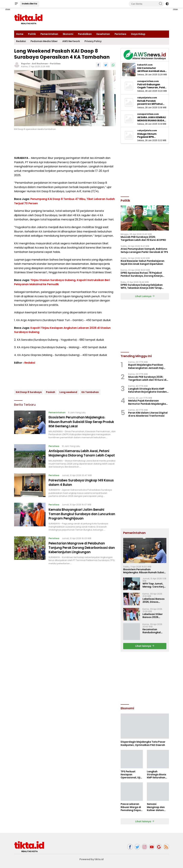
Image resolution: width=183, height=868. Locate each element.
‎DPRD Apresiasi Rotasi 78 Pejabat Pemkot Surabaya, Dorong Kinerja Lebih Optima (142, 274)
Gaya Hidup (138, 34)
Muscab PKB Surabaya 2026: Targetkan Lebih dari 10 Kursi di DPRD (143, 238)
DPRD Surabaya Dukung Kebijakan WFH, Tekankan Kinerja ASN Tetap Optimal (142, 286)
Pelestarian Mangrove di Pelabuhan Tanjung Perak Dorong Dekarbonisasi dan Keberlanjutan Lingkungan (81, 555)
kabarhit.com (145, 65)
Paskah (51, 392)
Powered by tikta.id (91, 859)
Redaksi (21, 41)
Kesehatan (103, 34)
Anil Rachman (40, 64)
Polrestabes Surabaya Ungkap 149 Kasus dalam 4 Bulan (78, 490)
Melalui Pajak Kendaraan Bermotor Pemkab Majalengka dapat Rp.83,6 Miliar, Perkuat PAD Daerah (147, 402)
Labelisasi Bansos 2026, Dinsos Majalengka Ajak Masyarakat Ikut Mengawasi (154, 600)
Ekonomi (68, 34)
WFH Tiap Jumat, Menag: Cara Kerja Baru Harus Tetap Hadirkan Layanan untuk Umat (154, 585)
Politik (32, 34)
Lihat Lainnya (145, 296)
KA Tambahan (90, 392)
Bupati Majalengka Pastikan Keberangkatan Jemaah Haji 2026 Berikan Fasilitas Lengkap (147, 366)
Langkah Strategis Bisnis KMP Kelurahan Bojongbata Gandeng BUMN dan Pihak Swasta (148, 390)
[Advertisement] (146, 678)
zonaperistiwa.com (148, 81)
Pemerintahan (49, 34)
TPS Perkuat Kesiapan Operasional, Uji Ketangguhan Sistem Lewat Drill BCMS (132, 775)
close (8, 9)
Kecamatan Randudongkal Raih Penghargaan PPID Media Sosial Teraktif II (154, 631)
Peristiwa (120, 34)
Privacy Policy (93, 41)
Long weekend (68, 392)
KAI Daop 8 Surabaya (29, 392)
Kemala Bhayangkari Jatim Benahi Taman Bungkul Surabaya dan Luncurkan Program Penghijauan (79, 521)
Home (20, 34)
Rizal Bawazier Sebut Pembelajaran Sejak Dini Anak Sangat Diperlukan (143, 262)
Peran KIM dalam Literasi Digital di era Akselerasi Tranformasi (148, 414)
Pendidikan (85, 34)
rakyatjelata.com (147, 98)
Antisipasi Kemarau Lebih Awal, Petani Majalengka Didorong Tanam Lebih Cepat (82, 458)
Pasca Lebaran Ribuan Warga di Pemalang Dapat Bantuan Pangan (131, 807)
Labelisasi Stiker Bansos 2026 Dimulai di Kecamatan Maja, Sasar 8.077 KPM (154, 616)
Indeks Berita (29, 4)
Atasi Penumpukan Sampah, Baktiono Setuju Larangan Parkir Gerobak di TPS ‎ (145, 250)
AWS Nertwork (71, 41)
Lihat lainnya (145, 646)
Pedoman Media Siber (44, 41)
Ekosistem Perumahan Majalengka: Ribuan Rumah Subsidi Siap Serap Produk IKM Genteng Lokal (79, 422)
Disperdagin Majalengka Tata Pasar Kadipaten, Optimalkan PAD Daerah (143, 743)
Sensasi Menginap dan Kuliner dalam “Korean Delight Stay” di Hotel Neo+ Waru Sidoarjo (157, 807)
